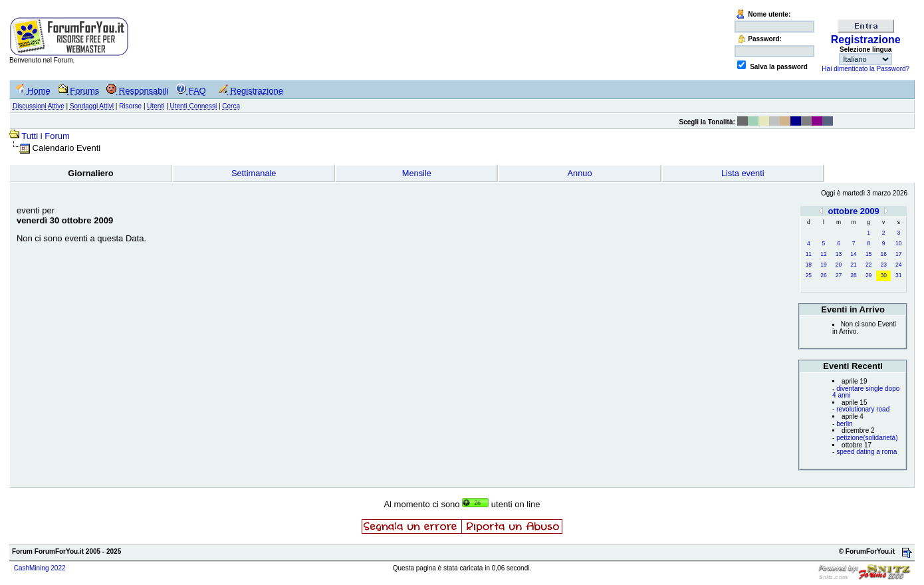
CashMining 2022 (40, 568)
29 (868, 275)
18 (809, 265)
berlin (844, 424)
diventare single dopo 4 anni (866, 392)
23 (883, 265)
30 (883, 275)
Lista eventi (743, 173)
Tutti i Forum (45, 136)
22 (868, 265)
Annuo (580, 173)
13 (839, 254)
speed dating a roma (866, 452)
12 (823, 254)
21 (853, 265)
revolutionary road (863, 409)
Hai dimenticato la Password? (866, 69)
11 (809, 254)
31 (898, 275)
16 (883, 254)
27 (839, 275)
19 (823, 265)
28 (853, 275)
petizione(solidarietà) (867, 438)
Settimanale (254, 173)
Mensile (417, 173)
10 (898, 243)
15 (868, 254)
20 (839, 265)
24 (898, 265)
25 (809, 275)
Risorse (130, 106)
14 (853, 254)
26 (823, 275)
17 (898, 254)
